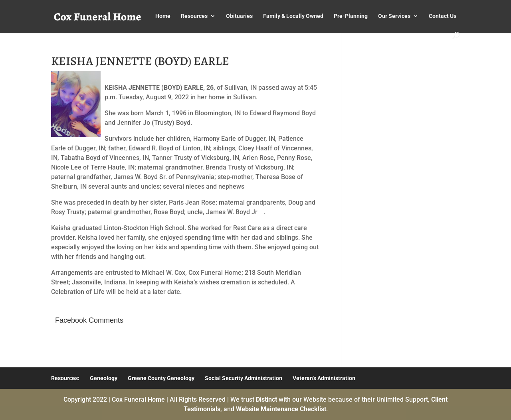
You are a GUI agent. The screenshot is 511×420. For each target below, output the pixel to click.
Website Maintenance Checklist (281, 409)
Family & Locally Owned (293, 16)
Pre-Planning (351, 16)
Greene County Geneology (161, 378)
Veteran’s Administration (324, 378)
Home (163, 16)
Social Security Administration (244, 378)
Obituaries (239, 16)
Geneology (104, 378)
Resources (194, 16)
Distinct (266, 399)
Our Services (394, 16)
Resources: (65, 378)
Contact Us (443, 16)
